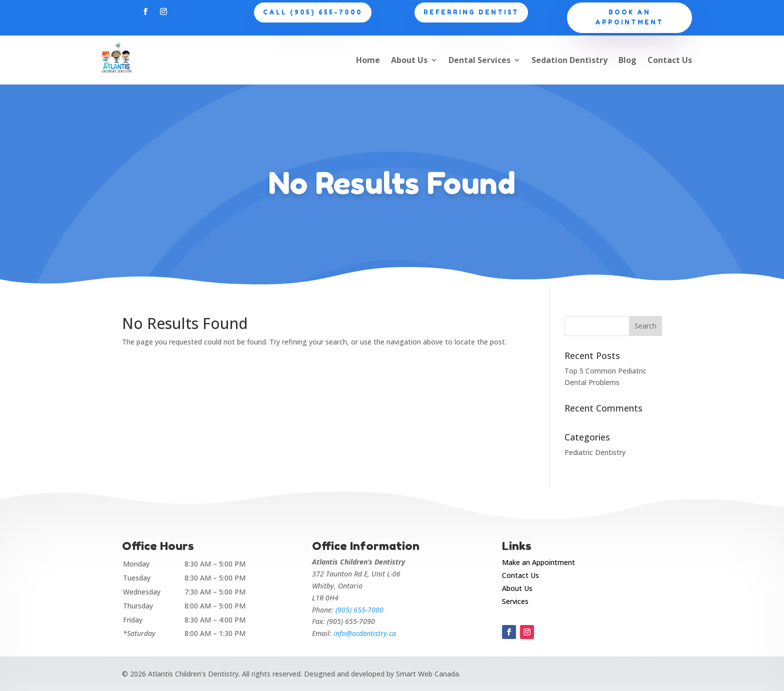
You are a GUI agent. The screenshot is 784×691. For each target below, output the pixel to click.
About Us (409, 60)
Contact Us (670, 60)
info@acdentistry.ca (365, 633)
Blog (627, 60)
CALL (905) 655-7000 (313, 12)
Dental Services (479, 60)
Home (368, 60)
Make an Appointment (538, 562)
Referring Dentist (471, 12)
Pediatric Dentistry (595, 452)
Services (515, 601)
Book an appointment (629, 17)
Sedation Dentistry (569, 60)
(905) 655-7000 (359, 610)
